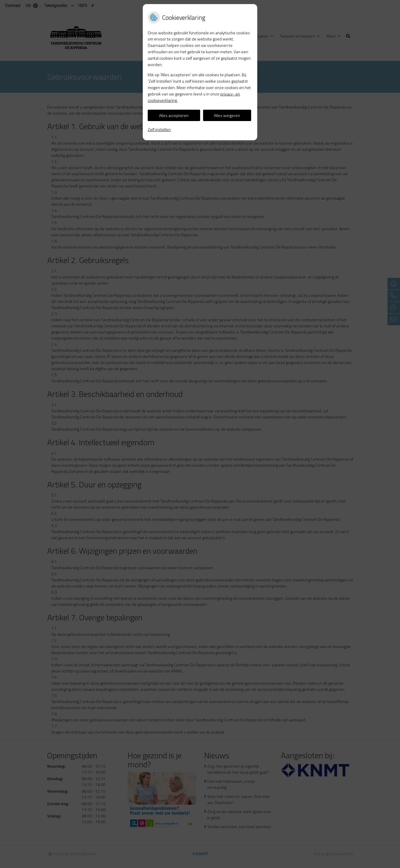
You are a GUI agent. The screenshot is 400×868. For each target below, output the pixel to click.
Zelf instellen (159, 129)
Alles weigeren (227, 115)
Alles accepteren (174, 115)
